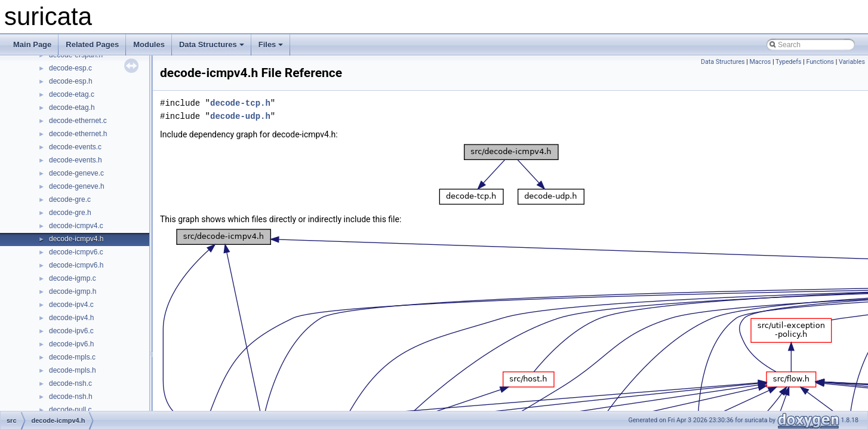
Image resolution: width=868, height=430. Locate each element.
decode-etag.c (72, 94)
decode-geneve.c (76, 173)
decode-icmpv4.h (76, 239)
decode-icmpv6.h (76, 265)
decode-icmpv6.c (76, 252)
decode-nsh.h (71, 397)
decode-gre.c (70, 199)
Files (271, 44)
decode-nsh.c (70, 383)
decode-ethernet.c (78, 121)
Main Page (32, 44)
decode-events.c (75, 147)
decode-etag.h (72, 107)
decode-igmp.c (73, 278)
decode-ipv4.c (71, 305)
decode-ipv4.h (71, 318)
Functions (820, 62)
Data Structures (212, 44)
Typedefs (789, 62)
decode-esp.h (71, 81)
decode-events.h (76, 160)
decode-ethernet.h (78, 134)
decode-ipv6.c (71, 331)
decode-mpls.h (73, 370)
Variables (852, 62)
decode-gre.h (70, 213)
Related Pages (92, 44)
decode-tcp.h (240, 103)
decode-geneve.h (77, 186)
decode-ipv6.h (71, 344)
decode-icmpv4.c (76, 226)
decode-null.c (70, 410)
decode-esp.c (70, 68)
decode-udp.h (240, 116)
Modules (149, 44)
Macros (761, 62)
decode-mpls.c (72, 357)
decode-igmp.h (73, 291)
